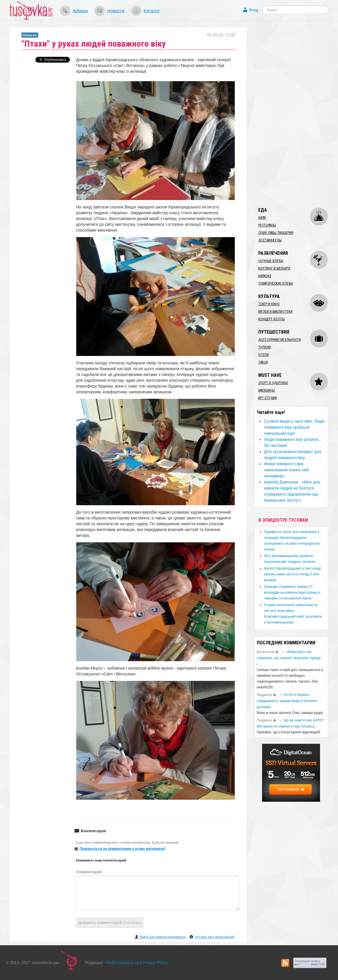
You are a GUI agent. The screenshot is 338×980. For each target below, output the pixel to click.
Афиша (80, 11)
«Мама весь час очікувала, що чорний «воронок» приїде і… (289, 658)
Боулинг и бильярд (274, 268)
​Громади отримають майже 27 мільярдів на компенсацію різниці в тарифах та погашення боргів (292, 592)
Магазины (267, 390)
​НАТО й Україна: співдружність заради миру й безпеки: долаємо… (287, 701)
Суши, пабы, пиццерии (276, 233)
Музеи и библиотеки (275, 312)
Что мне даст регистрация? (215, 937)
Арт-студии (268, 398)
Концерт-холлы (272, 319)
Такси (263, 362)
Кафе (262, 218)
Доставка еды (270, 240)
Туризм (265, 347)
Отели (264, 355)
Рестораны (267, 225)
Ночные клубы (271, 261)
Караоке (265, 276)
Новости (116, 11)
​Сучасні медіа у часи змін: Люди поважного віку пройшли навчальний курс (294, 427)
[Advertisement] (296, 114)
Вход (254, 10)
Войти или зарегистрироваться (163, 937)
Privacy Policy (155, 963)
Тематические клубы (276, 283)
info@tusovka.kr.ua (122, 963)
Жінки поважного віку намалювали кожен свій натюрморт (287, 470)
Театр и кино (269, 304)
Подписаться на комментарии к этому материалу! (122, 849)
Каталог (152, 11)
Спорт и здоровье (273, 383)
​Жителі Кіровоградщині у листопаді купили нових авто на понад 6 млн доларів (292, 574)
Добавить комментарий (110, 923)
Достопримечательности (280, 340)
